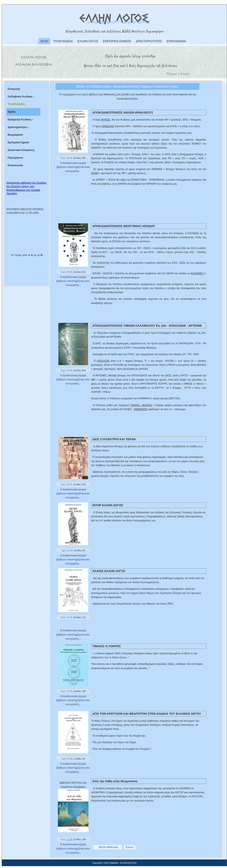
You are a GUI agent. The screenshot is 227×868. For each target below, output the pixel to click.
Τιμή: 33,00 (67, 158)
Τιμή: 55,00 (67, 272)
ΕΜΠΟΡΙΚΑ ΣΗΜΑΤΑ (117, 41)
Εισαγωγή (14, 89)
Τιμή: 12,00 (67, 617)
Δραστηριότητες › (18, 127)
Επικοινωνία (15, 165)
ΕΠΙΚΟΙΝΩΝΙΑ (176, 41)
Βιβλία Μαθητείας (108, 847)
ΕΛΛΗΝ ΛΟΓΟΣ (88, 41)
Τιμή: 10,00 (67, 550)
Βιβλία (12, 112)
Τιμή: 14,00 (67, 759)
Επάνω (130, 847)
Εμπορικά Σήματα (18, 142)
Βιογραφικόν (15, 135)
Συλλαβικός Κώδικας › (21, 97)
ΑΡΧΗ (44, 41)
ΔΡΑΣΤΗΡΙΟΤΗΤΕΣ (149, 41)
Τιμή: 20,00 (67, 691)
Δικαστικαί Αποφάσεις (21, 150)
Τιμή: (67, 839)
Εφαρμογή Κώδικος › (20, 120)
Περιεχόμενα (15, 158)
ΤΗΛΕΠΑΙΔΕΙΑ (63, 41)
